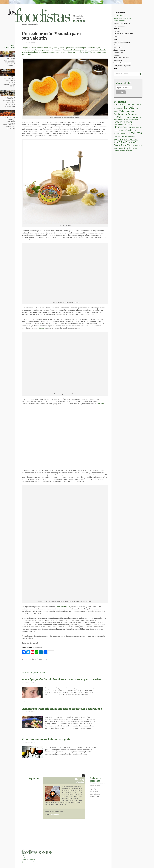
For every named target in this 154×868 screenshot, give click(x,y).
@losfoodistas (78, 18)
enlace (101, 404)
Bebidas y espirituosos (122, 23)
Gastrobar (117, 55)
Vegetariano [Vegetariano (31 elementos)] (130, 148)
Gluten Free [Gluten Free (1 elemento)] (134, 128)
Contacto (25, 858)
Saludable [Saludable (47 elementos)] (119, 143)
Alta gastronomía (119, 50)
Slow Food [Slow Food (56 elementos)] (130, 143)
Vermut (116, 68)
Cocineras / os (118, 53)
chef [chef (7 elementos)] (133, 112)
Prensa (24, 855)
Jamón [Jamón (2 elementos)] (140, 128)
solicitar (40, 328)
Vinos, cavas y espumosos (123, 66)
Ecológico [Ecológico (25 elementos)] (118, 117)
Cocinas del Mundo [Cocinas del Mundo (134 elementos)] (125, 114)
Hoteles (116, 37)
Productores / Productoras (122, 18)
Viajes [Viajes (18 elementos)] (117, 151)
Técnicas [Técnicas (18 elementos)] (138, 146)
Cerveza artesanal (119, 26)
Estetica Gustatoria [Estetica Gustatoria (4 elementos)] (132, 120)
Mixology (116, 28)
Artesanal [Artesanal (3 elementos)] (120, 108)
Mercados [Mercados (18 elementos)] (118, 133)
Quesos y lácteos (119, 21)
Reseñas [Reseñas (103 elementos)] (119, 140)
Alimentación (118, 15)
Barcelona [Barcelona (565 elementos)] (131, 108)
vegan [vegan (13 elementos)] (121, 148)
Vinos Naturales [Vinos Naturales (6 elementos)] (126, 151)
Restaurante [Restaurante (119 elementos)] (131, 140)
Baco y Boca (94, 791)
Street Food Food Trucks (121, 58)
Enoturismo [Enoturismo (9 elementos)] (128, 117)
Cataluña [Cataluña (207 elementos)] (125, 111)
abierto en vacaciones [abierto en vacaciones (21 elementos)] (124, 105)
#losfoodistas (78, 16)
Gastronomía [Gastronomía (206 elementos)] (122, 127)
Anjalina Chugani (63, 607)
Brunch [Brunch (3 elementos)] (116, 112)
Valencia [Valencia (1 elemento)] (116, 149)
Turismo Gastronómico (122, 63)
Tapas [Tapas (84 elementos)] (130, 145)
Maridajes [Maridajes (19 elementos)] (131, 130)
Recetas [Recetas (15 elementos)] (131, 137)
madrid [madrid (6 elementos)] (123, 130)
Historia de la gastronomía (123, 34)
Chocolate (117, 45)
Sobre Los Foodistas (28, 860)
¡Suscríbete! (124, 83)
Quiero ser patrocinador (30, 862)
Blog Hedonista (95, 794)
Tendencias (118, 60)
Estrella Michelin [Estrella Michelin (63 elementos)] (123, 122)
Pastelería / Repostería (122, 42)
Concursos (117, 31)
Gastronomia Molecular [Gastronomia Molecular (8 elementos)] (123, 124)
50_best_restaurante (96, 789)
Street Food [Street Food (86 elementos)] (120, 145)
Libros (116, 39)
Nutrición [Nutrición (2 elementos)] (126, 134)
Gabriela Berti (94, 797)
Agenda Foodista (120, 13)
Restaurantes (118, 47)
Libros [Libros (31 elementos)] (117, 130)
